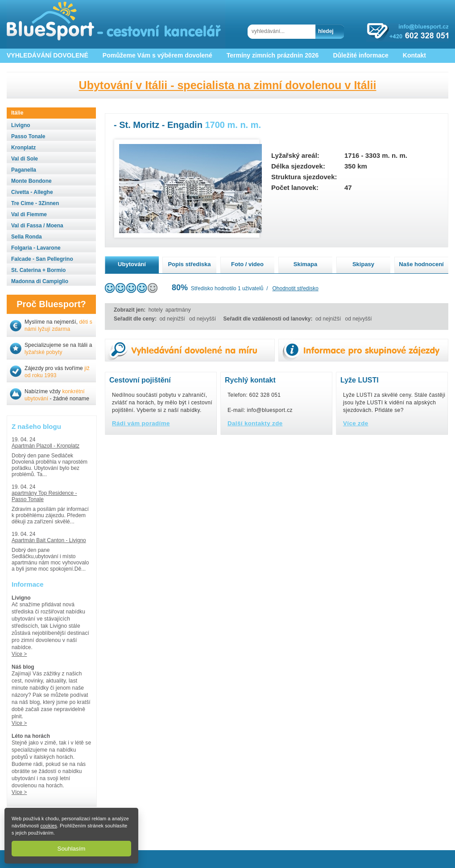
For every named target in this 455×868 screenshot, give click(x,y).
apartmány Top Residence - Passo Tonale (44, 496)
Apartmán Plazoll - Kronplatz (45, 446)
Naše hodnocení (421, 264)
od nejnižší (172, 319)
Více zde (356, 423)
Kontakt (414, 55)
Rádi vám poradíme (141, 423)
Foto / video (247, 264)
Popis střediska (189, 264)
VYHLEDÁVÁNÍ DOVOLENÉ (48, 55)
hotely (156, 310)
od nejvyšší (203, 319)
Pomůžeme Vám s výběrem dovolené (157, 55)
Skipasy (363, 264)
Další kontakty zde (255, 423)
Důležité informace (360, 55)
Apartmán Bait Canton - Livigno (49, 540)
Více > (19, 654)
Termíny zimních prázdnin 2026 (273, 55)
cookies (48, 826)
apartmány (178, 310)
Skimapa (305, 264)
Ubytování (132, 264)
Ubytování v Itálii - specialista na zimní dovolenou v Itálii (228, 85)
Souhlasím (72, 849)
